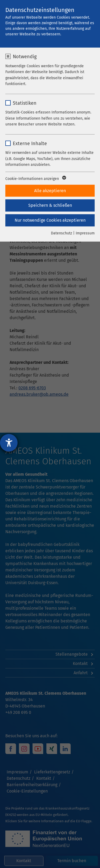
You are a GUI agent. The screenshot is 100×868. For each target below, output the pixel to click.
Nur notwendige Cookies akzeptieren (50, 220)
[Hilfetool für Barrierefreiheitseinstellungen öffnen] (9, 443)
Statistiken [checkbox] (25, 103)
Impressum (85, 233)
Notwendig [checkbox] (25, 57)
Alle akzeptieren (50, 191)
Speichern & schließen (50, 205)
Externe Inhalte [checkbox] (30, 144)
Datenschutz (61, 233)
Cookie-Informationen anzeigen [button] (35, 179)
